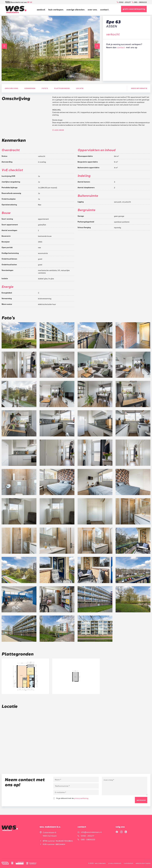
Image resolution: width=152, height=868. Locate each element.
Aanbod (41, 9)
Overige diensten (76, 9)
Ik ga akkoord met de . (71, 798)
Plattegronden (62, 88)
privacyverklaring (81, 798)
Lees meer (58, 130)
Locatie (80, 88)
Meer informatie (139, 88)
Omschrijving (11, 88)
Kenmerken (30, 88)
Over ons (93, 9)
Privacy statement (115, 863)
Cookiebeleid (128, 863)
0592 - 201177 (124, 2)
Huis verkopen (56, 9)
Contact (105, 9)
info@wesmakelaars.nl (91, 832)
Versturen (141, 800)
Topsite (148, 863)
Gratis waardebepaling (134, 9)
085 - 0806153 (139, 2)
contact (121, 47)
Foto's (45, 88)
